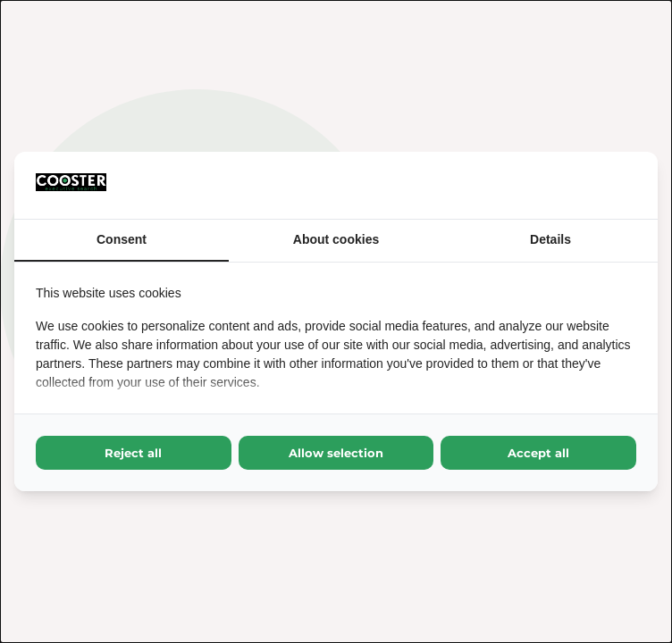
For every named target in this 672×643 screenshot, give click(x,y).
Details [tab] (550, 239)
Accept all (538, 453)
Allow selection (336, 453)
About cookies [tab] (336, 239)
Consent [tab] (122, 239)
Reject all (133, 453)
